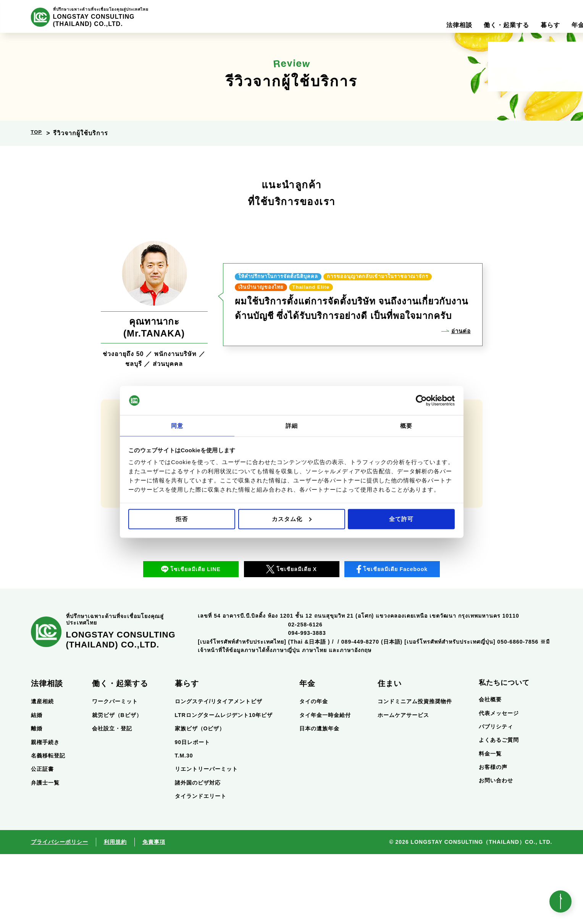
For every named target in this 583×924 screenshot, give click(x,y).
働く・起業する (120, 754)
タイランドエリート (201, 866)
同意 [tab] (177, 425)
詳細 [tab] (292, 425)
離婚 (37, 799)
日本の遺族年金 (319, 799)
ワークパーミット (115, 772)
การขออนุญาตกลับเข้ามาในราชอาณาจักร (308, 282)
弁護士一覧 (45, 853)
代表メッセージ (499, 783)
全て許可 (401, 519)
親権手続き (45, 812)
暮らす (187, 754)
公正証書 (42, 839)
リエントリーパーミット (206, 839)
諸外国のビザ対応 (198, 853)
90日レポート (193, 812)
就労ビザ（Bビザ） (117, 785)
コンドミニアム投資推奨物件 (415, 772)
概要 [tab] (406, 425)
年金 (307, 754)
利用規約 (115, 912)
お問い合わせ (496, 851)
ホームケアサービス (403, 785)
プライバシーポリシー (60, 912)
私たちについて (504, 753)
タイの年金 (314, 772)
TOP (38, 133)
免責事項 (154, 912)
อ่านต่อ (459, 340)
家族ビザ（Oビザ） (200, 799)
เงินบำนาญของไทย (419, 282)
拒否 (182, 519)
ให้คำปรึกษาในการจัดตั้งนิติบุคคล (294, 269)
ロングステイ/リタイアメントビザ (219, 772)
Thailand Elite (264, 295)
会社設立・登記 (112, 799)
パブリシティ (496, 796)
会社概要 (490, 770)
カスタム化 (292, 519)
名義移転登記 (48, 825)
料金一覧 (490, 824)
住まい (390, 754)
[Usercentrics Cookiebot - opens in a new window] (421, 400)
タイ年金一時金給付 (325, 785)
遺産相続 (42, 772)
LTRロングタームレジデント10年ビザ (224, 785)
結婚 (37, 785)
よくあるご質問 (499, 810)
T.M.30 (184, 825)
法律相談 (47, 754)
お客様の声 (493, 837)
